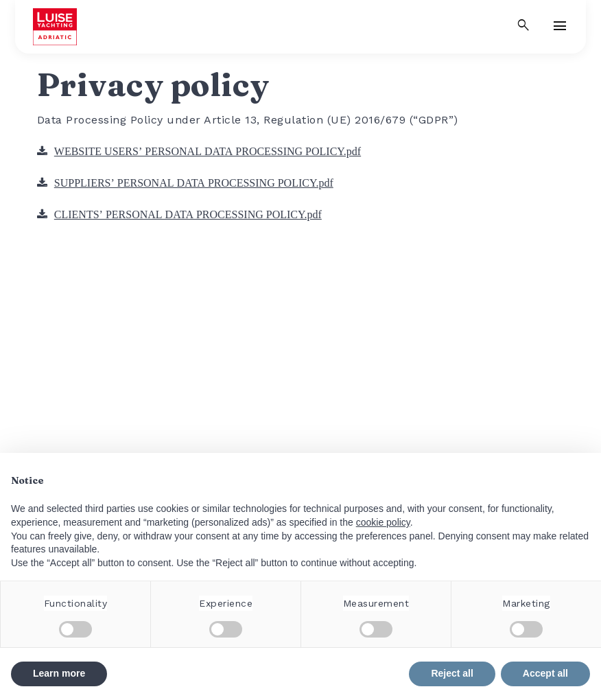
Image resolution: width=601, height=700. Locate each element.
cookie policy (383, 522)
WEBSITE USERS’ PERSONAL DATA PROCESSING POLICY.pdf (208, 151)
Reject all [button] (452, 673)
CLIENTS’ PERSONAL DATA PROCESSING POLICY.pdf (188, 214)
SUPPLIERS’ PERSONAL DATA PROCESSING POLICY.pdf (194, 183)
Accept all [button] (545, 673)
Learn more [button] (59, 673)
